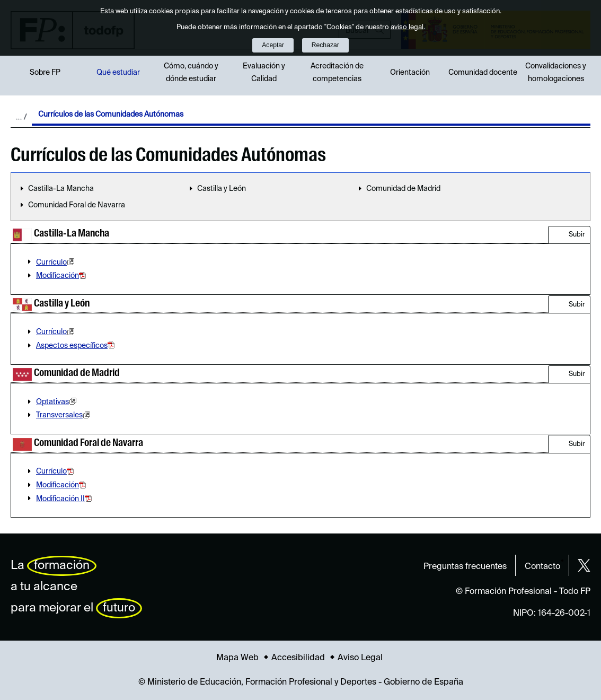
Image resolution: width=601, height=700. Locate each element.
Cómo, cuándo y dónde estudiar (191, 73)
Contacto (542, 567)
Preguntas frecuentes (465, 567)
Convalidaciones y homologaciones (556, 73)
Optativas (58, 402)
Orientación (410, 73)
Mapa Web (237, 658)
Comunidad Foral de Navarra (77, 205)
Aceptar (273, 45)
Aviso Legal (360, 658)
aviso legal (407, 27)
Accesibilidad (298, 658)
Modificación (62, 276)
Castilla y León (222, 189)
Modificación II (65, 499)
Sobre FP (45, 73)
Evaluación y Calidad (264, 73)
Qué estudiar (118, 73)
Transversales (65, 415)
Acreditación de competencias (337, 73)
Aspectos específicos (76, 346)
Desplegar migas (21, 117)
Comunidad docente (483, 73)
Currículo (57, 262)
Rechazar (325, 45)
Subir (577, 235)
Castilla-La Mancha (61, 189)
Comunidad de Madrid (403, 189)
